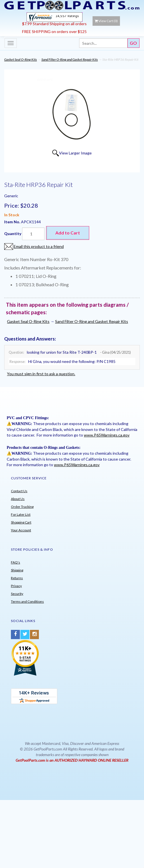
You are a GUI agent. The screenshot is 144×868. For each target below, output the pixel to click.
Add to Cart (68, 233)
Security (17, 594)
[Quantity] (33, 234)
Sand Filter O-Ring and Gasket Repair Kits (70, 59)
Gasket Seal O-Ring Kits (21, 59)
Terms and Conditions (27, 601)
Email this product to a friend (39, 246)
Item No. (13, 222)
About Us (18, 499)
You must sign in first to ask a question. (41, 374)
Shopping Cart (21, 522)
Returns (17, 578)
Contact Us (19, 491)
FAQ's (16, 562)
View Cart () (106, 21)
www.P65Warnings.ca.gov (107, 435)
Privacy (16, 586)
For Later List (21, 514)
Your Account (21, 530)
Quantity (13, 234)
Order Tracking (22, 507)
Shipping (17, 570)
